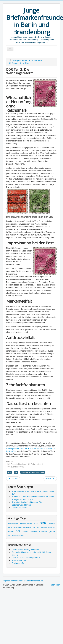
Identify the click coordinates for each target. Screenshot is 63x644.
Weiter (50, 479)
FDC (38, 528)
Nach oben (55, 585)
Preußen (11, 531)
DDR (9, 472)
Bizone (30, 524)
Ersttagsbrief (27, 528)
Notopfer (44, 528)
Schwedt (25, 531)
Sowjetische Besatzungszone (33, 472)
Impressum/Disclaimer (13, 581)
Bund (36, 524)
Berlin (23, 523)
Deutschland (17, 528)
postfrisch (52, 528)
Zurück (13, 479)
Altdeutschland (13, 524)
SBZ (16, 472)
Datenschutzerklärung (34, 581)
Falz (34, 528)
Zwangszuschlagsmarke (16, 535)
